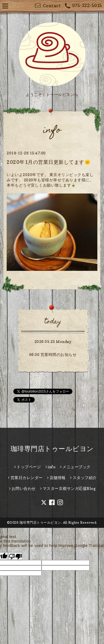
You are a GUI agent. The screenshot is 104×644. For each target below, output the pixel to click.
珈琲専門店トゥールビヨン (52, 449)
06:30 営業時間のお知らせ (53, 354)
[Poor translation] (15, 556)
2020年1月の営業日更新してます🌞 (49, 162)
